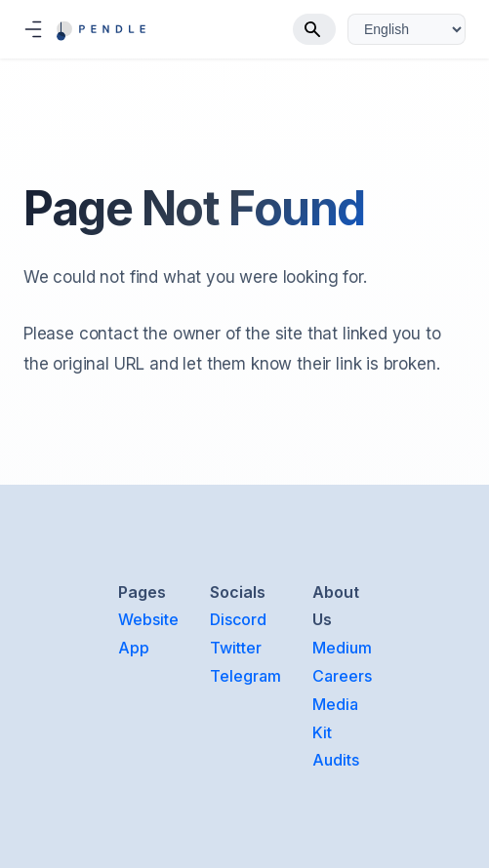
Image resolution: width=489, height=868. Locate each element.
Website (148, 619)
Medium (342, 648)
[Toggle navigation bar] (33, 29)
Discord (238, 619)
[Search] (314, 29)
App (134, 648)
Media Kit (335, 718)
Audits (336, 760)
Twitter (236, 648)
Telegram (245, 676)
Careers (342, 676)
